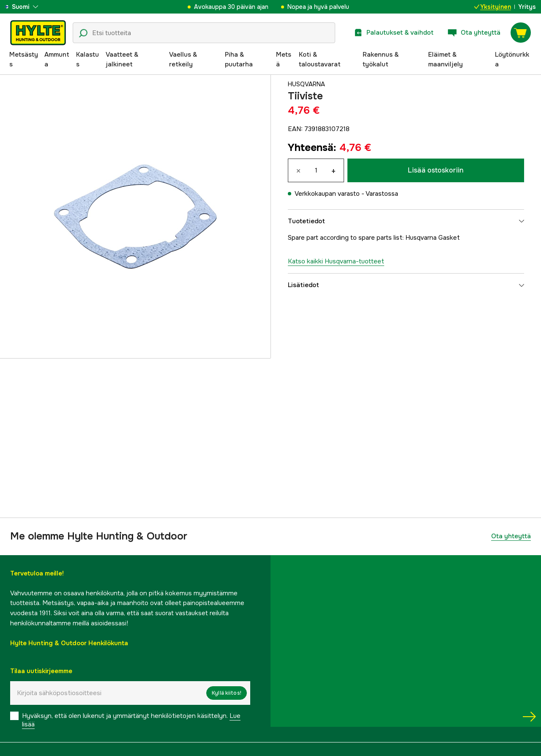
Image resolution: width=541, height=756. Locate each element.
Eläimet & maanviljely (445, 60)
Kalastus (87, 60)
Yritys (527, 7)
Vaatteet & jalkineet (122, 60)
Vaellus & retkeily (183, 60)
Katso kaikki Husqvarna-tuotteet (336, 261)
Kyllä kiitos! (227, 693)
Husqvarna (307, 84)
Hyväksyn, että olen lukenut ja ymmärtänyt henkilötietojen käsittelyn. (131, 720)
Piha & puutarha (239, 60)
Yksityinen (493, 7)
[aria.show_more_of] (31, 7)
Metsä (284, 60)
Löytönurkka (512, 60)
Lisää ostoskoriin (436, 170)
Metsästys (24, 60)
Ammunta (57, 60)
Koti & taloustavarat (320, 60)
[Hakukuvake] (83, 33)
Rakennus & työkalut (381, 60)
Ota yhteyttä (511, 536)
